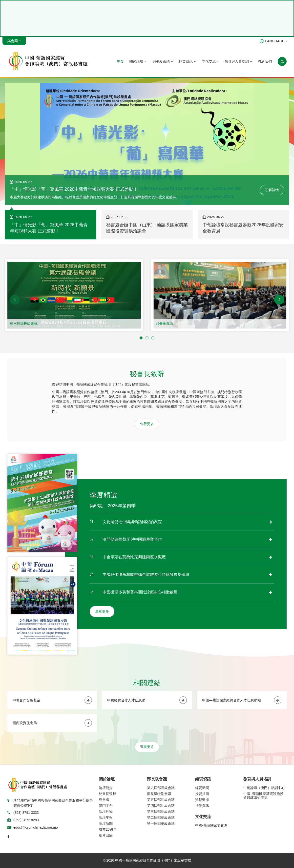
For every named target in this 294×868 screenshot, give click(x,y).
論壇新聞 (106, 823)
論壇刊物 (106, 812)
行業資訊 (202, 806)
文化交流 (210, 61)
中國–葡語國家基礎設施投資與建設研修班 (263, 795)
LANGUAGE (274, 41)
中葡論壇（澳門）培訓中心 (264, 788)
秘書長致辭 (107, 794)
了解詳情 (272, 190)
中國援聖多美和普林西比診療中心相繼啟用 (140, 592)
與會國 (104, 800)
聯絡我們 (265, 61)
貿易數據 (202, 800)
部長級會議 (163, 61)
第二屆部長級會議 (161, 817)
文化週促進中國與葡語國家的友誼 (132, 522)
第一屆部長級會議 (161, 823)
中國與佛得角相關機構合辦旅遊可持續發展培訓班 (146, 574)
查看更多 (147, 424)
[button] (15, 300)
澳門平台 (106, 806)
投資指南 (202, 794)
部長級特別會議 (159, 794)
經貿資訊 (187, 61)
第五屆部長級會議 (161, 800)
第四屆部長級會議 (161, 806)
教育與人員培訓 (238, 61)
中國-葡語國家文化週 (211, 825)
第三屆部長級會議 (161, 812)
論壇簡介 (106, 788)
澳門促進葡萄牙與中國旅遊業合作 (132, 539)
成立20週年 (108, 829)
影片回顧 (106, 835)
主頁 (120, 61)
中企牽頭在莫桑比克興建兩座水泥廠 (134, 557)
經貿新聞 (202, 788)
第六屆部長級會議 (24, 323)
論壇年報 (106, 817)
